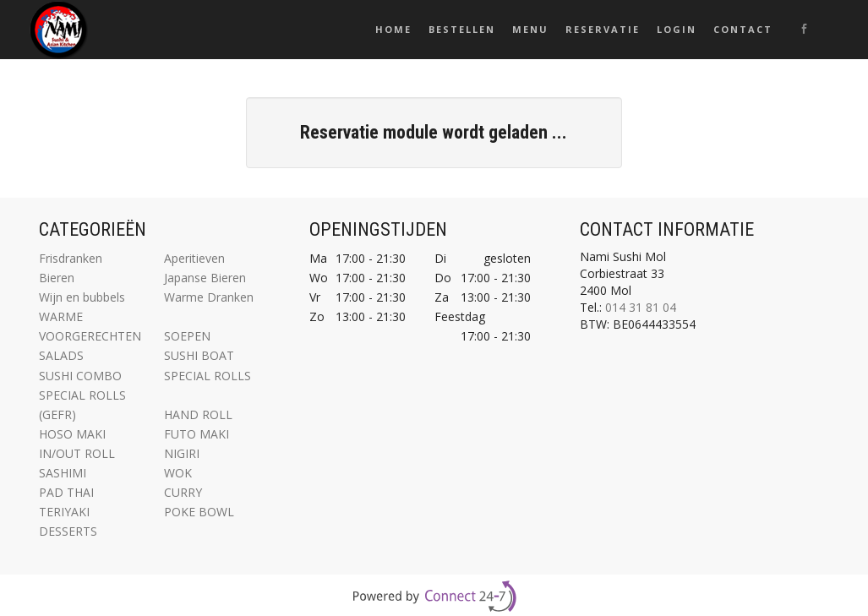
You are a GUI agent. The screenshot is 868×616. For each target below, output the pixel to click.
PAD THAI (66, 492)
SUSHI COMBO (80, 376)
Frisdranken (71, 258)
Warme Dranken (209, 297)
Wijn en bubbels (82, 297)
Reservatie (603, 29)
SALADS (61, 355)
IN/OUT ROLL (77, 453)
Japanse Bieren (205, 278)
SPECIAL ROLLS (207, 376)
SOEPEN (187, 336)
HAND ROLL (198, 414)
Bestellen (462, 29)
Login (677, 29)
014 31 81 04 (641, 307)
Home (393, 29)
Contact (743, 29)
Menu (530, 29)
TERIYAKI (64, 512)
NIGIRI (182, 453)
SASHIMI (63, 473)
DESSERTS (68, 531)
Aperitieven (194, 258)
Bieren (57, 278)
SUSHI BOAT (199, 355)
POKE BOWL (199, 512)
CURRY (183, 492)
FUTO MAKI (197, 434)
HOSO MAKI (72, 434)
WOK (178, 473)
